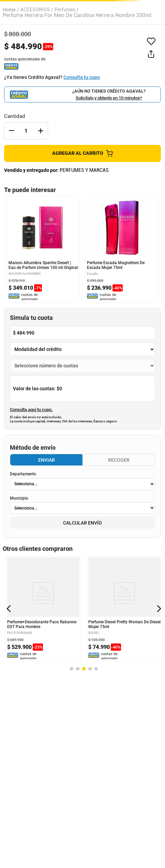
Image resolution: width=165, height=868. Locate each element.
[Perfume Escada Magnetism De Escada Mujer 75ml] (122, 249)
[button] (151, 54)
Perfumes (65, 10)
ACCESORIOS (35, 10)
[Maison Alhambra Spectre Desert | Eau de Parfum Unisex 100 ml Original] (43, 249)
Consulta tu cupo (82, 77)
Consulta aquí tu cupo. (31, 410)
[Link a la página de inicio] (9, 10)
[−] (12, 131)
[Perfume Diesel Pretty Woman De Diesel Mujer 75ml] (124, 608)
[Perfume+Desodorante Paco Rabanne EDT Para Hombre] (43, 608)
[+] (41, 131)
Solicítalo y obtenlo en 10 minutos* (109, 98)
